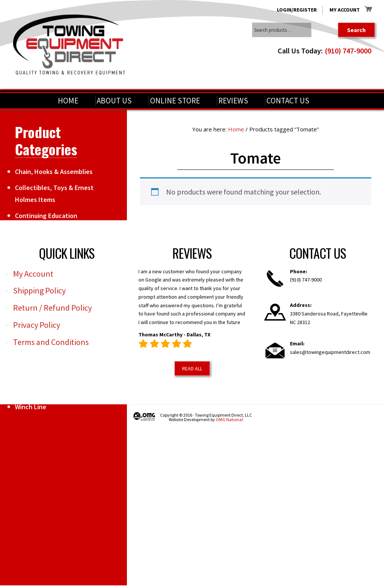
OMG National (229, 419)
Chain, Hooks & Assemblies (54, 172)
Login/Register (297, 10)
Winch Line (31, 407)
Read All (192, 368)
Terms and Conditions (51, 342)
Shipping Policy (39, 290)
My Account (345, 10)
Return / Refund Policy (52, 308)
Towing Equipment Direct (69, 45)
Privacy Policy (37, 325)
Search (356, 30)
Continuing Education (46, 216)
